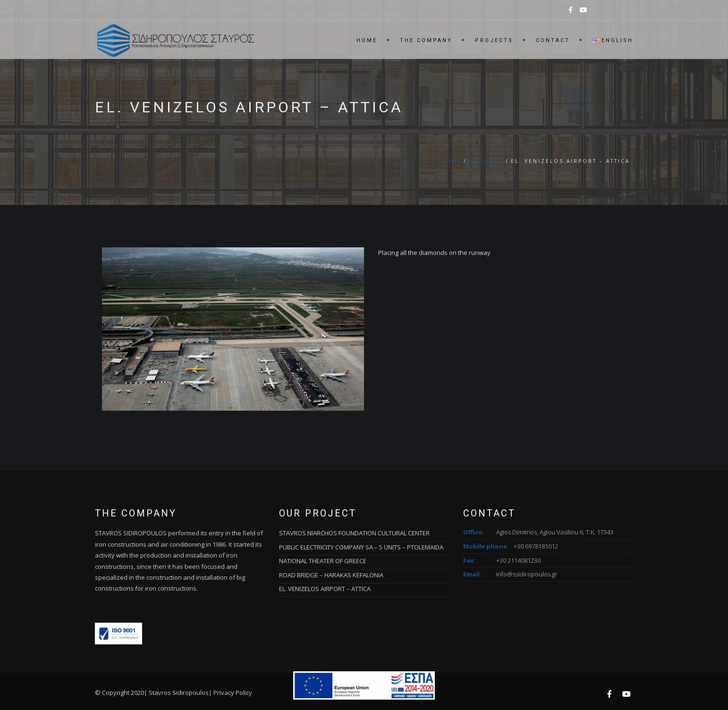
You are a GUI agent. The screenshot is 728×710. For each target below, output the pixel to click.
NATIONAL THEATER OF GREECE (323, 561)
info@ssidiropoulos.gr (527, 574)
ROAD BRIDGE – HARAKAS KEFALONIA (331, 575)
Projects (494, 40)
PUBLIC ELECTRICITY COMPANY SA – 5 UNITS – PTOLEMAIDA (361, 547)
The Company (426, 40)
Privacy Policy (233, 693)
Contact (553, 40)
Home (367, 40)
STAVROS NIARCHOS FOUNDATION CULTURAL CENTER (354, 533)
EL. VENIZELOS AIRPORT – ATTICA (325, 589)
